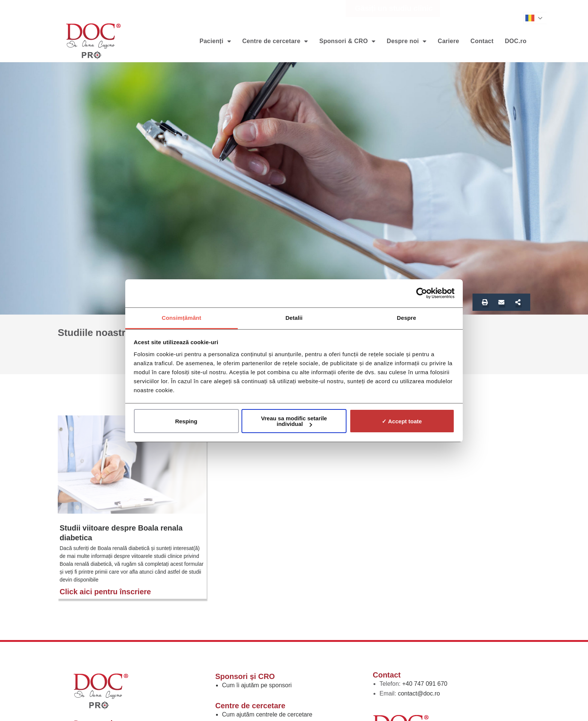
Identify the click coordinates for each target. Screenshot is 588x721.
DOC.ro (516, 41)
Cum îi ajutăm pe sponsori (257, 685)
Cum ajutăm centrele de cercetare (267, 714)
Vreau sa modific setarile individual (294, 421)
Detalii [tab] (294, 318)
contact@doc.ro (419, 693)
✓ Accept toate (402, 421)
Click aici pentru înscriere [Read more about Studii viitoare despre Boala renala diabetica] (105, 592)
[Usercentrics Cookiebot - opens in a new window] (422, 293)
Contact (482, 41)
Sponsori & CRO (347, 41)
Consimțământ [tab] (181, 318)
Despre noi (406, 41)
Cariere (448, 41)
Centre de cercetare (275, 41)
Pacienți (215, 41)
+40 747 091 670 (425, 684)
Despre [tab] (406, 318)
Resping (186, 421)
